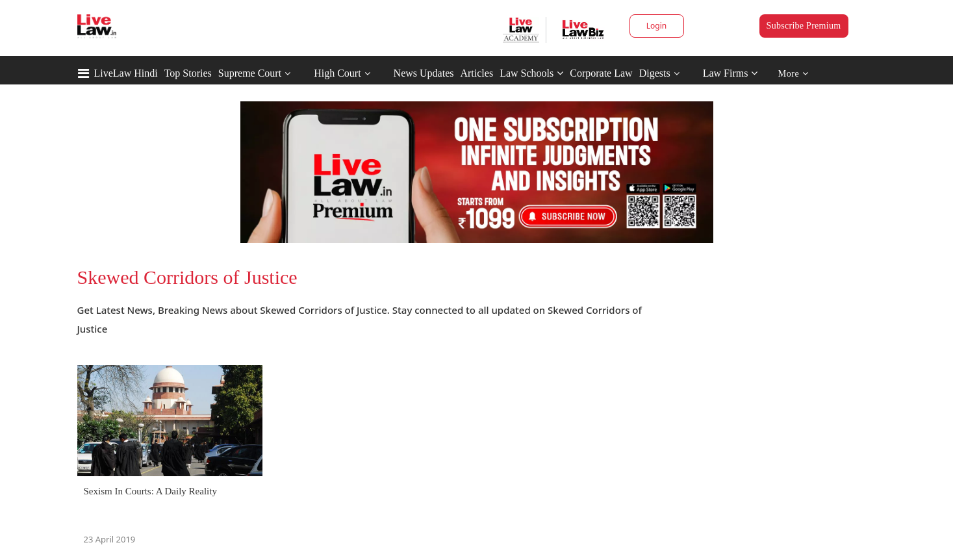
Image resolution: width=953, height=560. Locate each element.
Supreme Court (250, 73)
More (794, 74)
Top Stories (188, 73)
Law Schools (531, 73)
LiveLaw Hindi (126, 73)
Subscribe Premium (804, 26)
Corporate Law (601, 73)
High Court (337, 73)
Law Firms (731, 73)
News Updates (424, 73)
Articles (476, 73)
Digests (655, 73)
